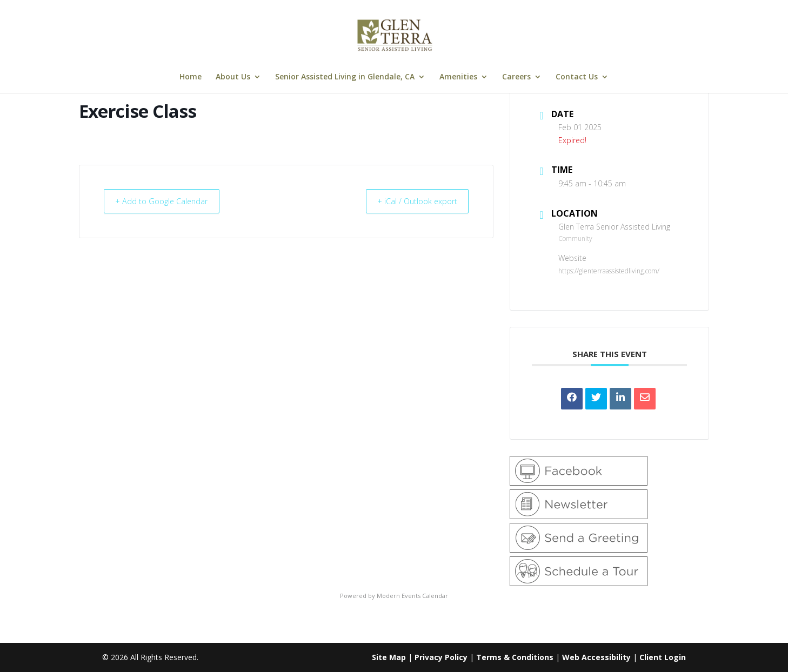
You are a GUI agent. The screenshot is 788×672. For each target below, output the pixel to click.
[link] (395, 34)
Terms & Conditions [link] (515, 657)
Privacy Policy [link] (441, 657)
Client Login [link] (663, 657)
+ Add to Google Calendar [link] (167, 201)
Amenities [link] (458, 77)
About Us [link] (233, 77)
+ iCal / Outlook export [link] (412, 201)
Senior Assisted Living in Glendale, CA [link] (345, 77)
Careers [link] (516, 77)
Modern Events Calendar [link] (412, 596)
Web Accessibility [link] (596, 657)
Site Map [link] (389, 657)
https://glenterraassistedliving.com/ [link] (609, 271)
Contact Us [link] (577, 77)
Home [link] (191, 77)
